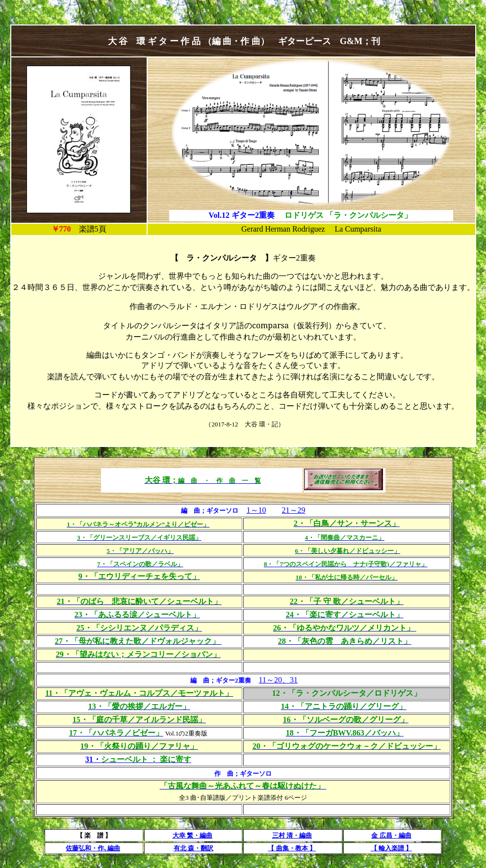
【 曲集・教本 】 (292, 848)
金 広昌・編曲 (391, 835)
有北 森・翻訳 (193, 848)
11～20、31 (278, 680)
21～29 (294, 510)
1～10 (256, 510)
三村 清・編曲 (292, 835)
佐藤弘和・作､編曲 (93, 848)
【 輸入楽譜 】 (392, 848)
